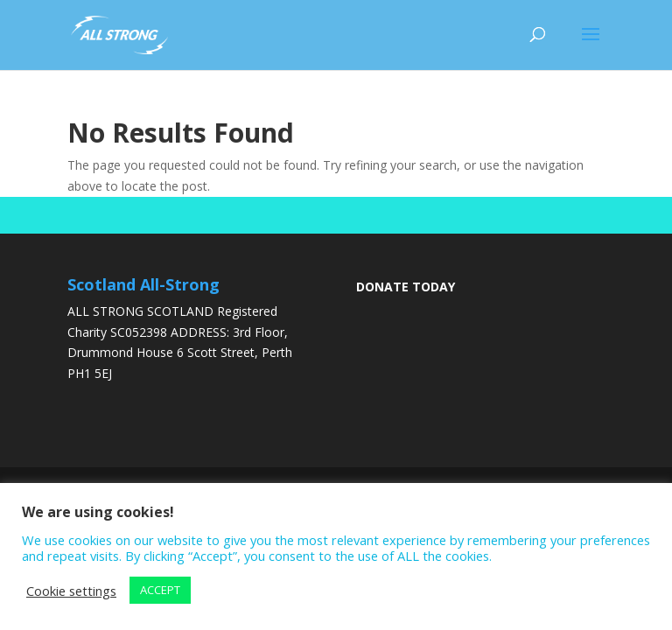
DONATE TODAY (406, 287)
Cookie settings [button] (71, 591)
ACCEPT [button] (160, 590)
